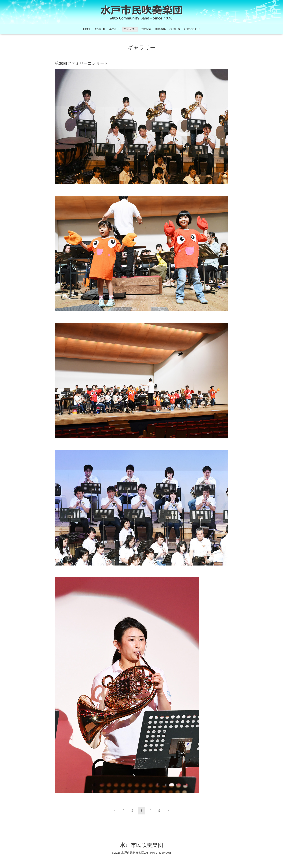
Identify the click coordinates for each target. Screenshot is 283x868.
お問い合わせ (192, 29)
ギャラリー (130, 29)
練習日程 (175, 29)
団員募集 (160, 29)
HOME (87, 29)
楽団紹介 (114, 29)
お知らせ (100, 29)
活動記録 (146, 29)
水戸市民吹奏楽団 (141, 845)
